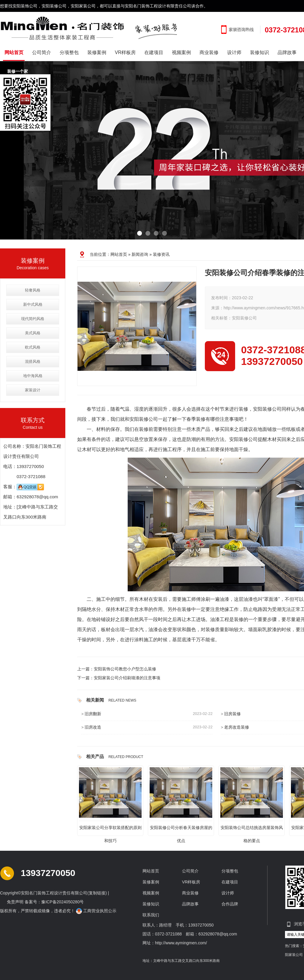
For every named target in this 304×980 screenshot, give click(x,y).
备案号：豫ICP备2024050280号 (54, 902)
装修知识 (259, 52)
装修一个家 (20, 71)
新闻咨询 (140, 254)
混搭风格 (33, 361)
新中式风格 (33, 304)
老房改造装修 (237, 727)
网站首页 (14, 52)
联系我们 (151, 915)
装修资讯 (161, 254)
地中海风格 (33, 376)
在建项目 (154, 52)
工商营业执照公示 (97, 911)
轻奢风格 (33, 290)
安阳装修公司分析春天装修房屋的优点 (181, 830)
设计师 (234, 52)
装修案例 (97, 52)
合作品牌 (230, 904)
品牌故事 (287, 52)
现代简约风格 (33, 319)
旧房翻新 (93, 714)
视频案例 (181, 52)
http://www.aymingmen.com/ (181, 943)
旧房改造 (93, 727)
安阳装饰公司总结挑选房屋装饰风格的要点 (252, 830)
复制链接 (97, 893)
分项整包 (69, 52)
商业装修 (209, 52)
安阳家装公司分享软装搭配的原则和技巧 (110, 830)
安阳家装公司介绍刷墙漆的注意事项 (127, 678)
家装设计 (33, 390)
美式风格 (33, 333)
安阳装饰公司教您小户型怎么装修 (125, 669)
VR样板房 (125, 52)
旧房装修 (232, 714)
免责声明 (15, 902)
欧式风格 (33, 347)
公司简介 (42, 52)
